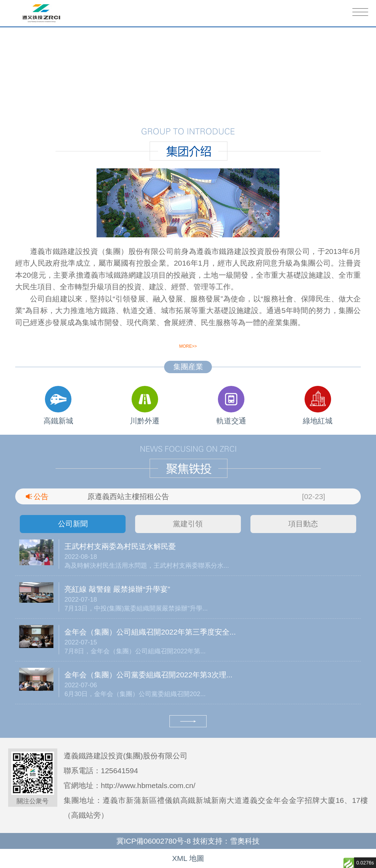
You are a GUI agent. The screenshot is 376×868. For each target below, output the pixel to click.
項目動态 (303, 524)
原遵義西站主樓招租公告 (128, 496)
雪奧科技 (245, 841)
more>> (188, 346)
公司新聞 (73, 524)
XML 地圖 (188, 858)
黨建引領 (188, 524)
